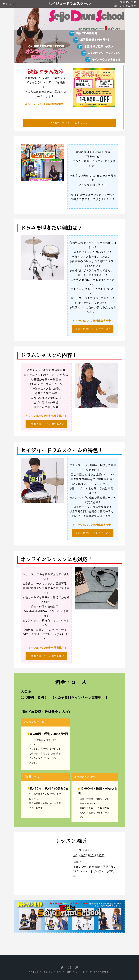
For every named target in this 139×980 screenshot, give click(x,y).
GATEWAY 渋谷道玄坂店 (89, 855)
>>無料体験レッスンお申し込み (69, 123)
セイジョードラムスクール (70, 4)
